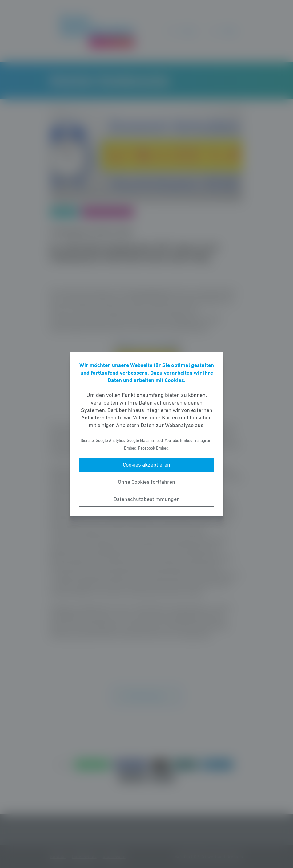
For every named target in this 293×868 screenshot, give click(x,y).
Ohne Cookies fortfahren (146, 482)
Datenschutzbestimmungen (147, 499)
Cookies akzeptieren (146, 465)
